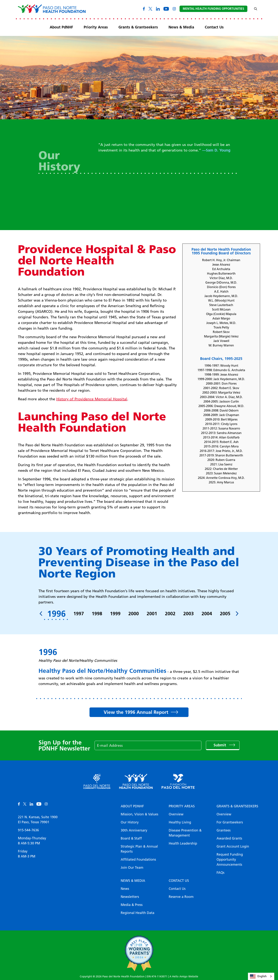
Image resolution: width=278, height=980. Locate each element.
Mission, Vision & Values (139, 814)
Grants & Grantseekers (138, 27)
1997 (79, 614)
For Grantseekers (230, 822)
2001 (152, 614)
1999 (115, 614)
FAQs (220, 873)
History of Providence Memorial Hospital (92, 399)
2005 (225, 614)
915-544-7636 (28, 830)
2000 (134, 614)
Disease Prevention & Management (185, 833)
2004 (207, 614)
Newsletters (130, 897)
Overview (176, 814)
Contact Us (214, 27)
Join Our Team (132, 868)
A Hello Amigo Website (184, 977)
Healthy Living (180, 822)
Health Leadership (183, 843)
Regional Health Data (138, 913)
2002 (170, 614)
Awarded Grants (229, 838)
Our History (130, 822)
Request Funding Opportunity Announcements (230, 860)
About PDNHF (132, 806)
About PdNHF (61, 27)
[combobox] (261, 976)
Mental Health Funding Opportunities (213, 9)
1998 (97, 614)
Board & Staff (131, 838)
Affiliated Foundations (138, 860)
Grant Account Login (233, 846)
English (258, 976)
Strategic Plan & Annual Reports (139, 849)
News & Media (181, 27)
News (125, 889)
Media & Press (132, 905)
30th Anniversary (134, 830)
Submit (220, 745)
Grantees (224, 830)
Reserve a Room (181, 897)
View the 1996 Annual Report (136, 712)
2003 (189, 614)
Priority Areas (96, 27)
